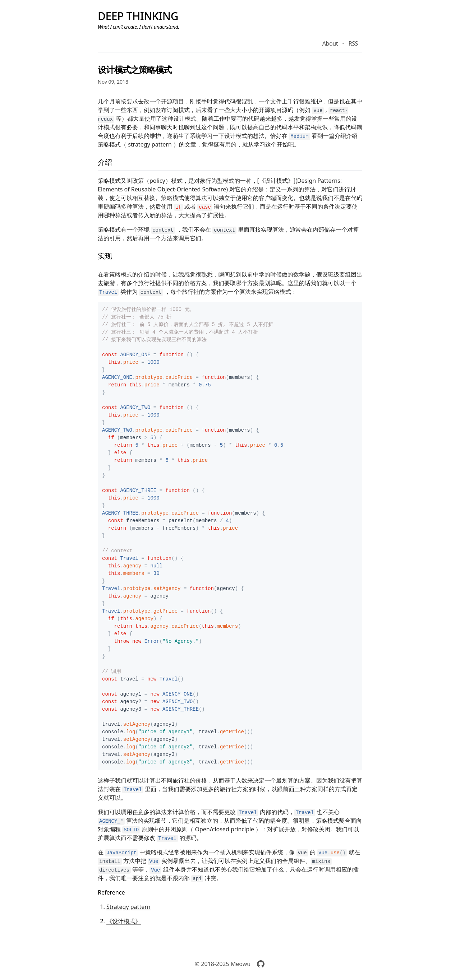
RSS (353, 43)
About (330, 43)
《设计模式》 (124, 921)
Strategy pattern (128, 907)
